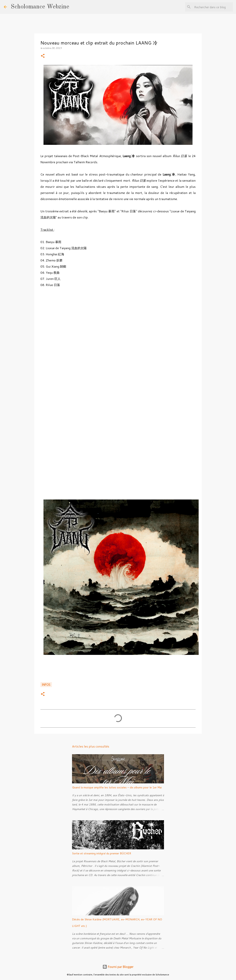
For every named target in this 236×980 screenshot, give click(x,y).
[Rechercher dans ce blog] (213, 7)
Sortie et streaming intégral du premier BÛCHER (102, 853)
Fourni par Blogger (118, 967)
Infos (46, 685)
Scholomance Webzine (40, 7)
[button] (43, 56)
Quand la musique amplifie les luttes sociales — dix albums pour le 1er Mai (117, 787)
